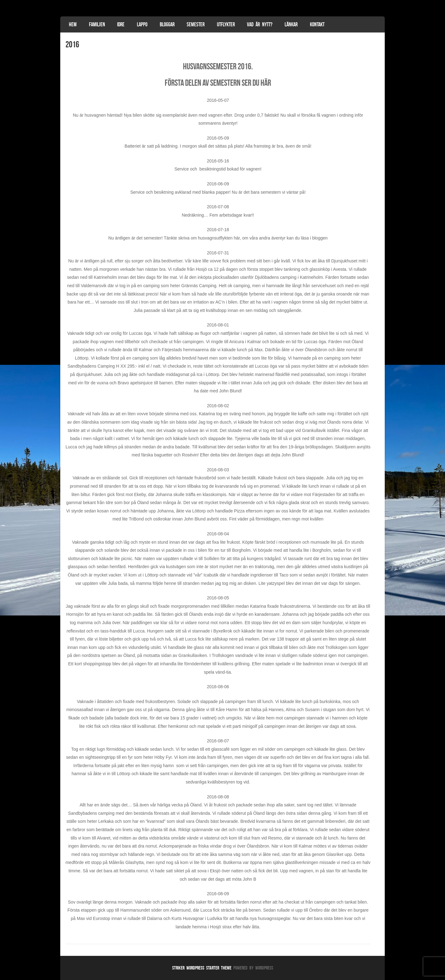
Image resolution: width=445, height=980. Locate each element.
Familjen (97, 24)
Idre (121, 24)
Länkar (291, 24)
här (266, 83)
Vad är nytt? (260, 24)
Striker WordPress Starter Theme (202, 968)
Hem (73, 24)
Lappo (142, 24)
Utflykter (226, 24)
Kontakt (317, 24)
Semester (196, 24)
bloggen (320, 238)
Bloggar (167, 24)
